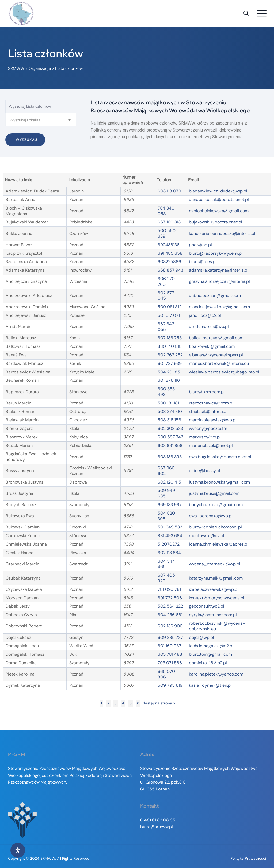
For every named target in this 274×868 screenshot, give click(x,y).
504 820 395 (166, 516)
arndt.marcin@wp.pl (209, 327)
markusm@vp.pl (205, 437)
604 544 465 (166, 564)
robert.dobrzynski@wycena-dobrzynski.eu (217, 626)
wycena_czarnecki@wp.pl (215, 564)
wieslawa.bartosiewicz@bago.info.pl (224, 372)
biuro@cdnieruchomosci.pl (215, 527)
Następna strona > (159, 703)
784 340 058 (166, 211)
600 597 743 (170, 437)
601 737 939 (170, 363)
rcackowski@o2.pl (207, 536)
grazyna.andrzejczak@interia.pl (219, 281)
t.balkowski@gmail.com (212, 346)
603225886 (169, 262)
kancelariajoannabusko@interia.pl (222, 234)
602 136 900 (170, 626)
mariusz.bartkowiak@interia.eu (219, 363)
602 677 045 (166, 296)
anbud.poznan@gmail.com (215, 296)
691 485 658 (170, 253)
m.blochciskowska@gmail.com (219, 211)
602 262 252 (170, 355)
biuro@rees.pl (203, 262)
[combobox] (41, 120)
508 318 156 (169, 420)
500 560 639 (167, 233)
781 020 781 (169, 589)
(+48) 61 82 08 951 (158, 820)
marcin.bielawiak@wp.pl (213, 420)
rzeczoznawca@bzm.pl (211, 403)
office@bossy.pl (205, 471)
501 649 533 (170, 527)
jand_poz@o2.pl (205, 315)
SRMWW (48, 858)
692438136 (169, 245)
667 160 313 (169, 222)
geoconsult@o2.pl (207, 606)
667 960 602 (166, 471)
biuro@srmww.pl (157, 827)
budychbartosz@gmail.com (216, 505)
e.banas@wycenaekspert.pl (216, 355)
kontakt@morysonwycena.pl (217, 598)
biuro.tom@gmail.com (210, 654)
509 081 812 (170, 307)
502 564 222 (170, 606)
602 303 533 (170, 428)
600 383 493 (166, 392)
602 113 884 (169, 553)
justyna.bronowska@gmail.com (219, 482)
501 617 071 (169, 315)
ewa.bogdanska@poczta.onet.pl (220, 457)
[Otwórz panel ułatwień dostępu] (18, 850)
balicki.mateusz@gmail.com (216, 338)
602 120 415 (169, 482)
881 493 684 (170, 536)
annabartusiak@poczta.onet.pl (219, 200)
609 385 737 (170, 637)
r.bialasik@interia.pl (208, 412)
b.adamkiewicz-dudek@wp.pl (218, 191)
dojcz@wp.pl (201, 637)
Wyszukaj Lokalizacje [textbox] (28, 120)
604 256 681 (170, 615)
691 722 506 (170, 598)
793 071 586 (170, 663)
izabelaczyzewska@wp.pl (214, 589)
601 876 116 (169, 380)
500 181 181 (168, 403)
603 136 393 (170, 457)
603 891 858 (170, 445)
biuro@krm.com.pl (207, 392)
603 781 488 (170, 654)
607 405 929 (166, 578)
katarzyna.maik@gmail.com (216, 578)
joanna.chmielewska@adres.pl (219, 544)
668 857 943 (170, 270)
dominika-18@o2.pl (208, 663)
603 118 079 (169, 191)
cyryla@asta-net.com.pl (213, 615)
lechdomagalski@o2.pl (211, 646)
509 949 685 (166, 493)
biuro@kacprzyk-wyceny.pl (216, 253)
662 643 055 (166, 327)
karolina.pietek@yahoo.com (216, 674)
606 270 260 (166, 281)
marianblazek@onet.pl (211, 445)
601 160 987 (170, 646)
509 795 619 (170, 685)
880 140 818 (170, 346)
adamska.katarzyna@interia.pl (219, 270)
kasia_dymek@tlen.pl (210, 685)
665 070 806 (166, 674)
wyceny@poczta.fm (208, 428)
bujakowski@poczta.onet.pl (216, 222)
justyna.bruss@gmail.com (214, 493)
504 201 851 (170, 372)
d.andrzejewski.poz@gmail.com (219, 307)
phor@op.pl (200, 245)
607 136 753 (170, 338)
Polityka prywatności (248, 858)
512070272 (169, 544)
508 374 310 (170, 412)
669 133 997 (170, 505)
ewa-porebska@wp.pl (211, 516)
